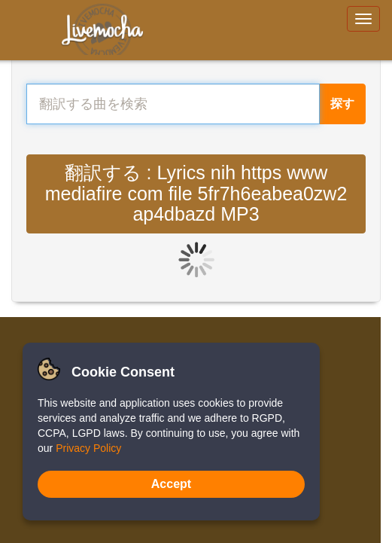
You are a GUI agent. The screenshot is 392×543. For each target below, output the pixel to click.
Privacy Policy (88, 448)
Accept (171, 484)
